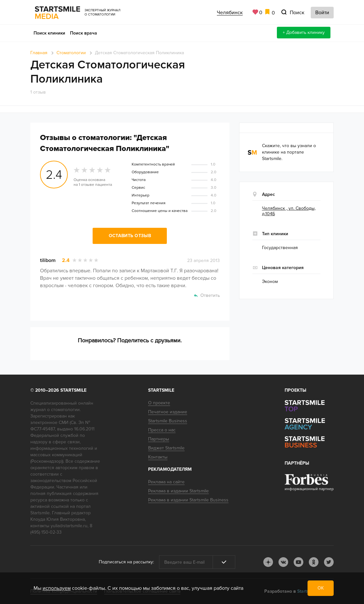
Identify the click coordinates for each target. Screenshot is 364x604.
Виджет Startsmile (166, 448)
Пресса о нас (162, 430)
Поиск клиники (49, 33)
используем (57, 588)
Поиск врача (84, 33)
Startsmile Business (168, 421)
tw (329, 562)
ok (314, 562)
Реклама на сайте (166, 482)
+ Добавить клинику (304, 32)
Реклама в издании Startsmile (178, 491)
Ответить (210, 295)
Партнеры (159, 439)
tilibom (48, 260)
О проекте (159, 403)
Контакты (158, 457)
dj (268, 562)
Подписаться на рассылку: (126, 562)
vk (283, 562)
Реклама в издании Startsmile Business (188, 500)
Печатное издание (168, 412)
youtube (298, 562)
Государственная (280, 248)
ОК (321, 588)
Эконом (270, 282)
